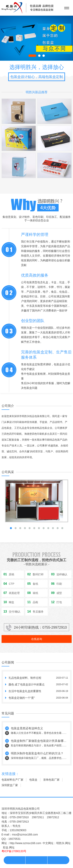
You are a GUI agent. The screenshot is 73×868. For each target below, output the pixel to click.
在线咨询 (37, 639)
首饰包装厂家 (51, 780)
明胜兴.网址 (63, 843)
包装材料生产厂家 (12, 780)
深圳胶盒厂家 (10, 785)
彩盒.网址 (9, 847)
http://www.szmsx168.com (26, 843)
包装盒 (33, 780)
